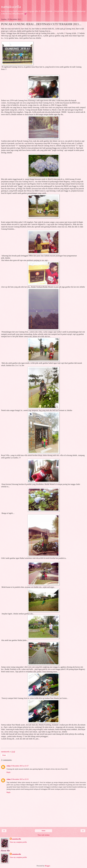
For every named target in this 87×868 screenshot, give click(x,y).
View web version (43, 835)
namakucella (11, 7)
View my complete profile (18, 842)
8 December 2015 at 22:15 (20, 779)
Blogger (47, 866)
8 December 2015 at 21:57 (20, 766)
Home (43, 831)
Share (4, 755)
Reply (8, 772)
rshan (9, 766)
